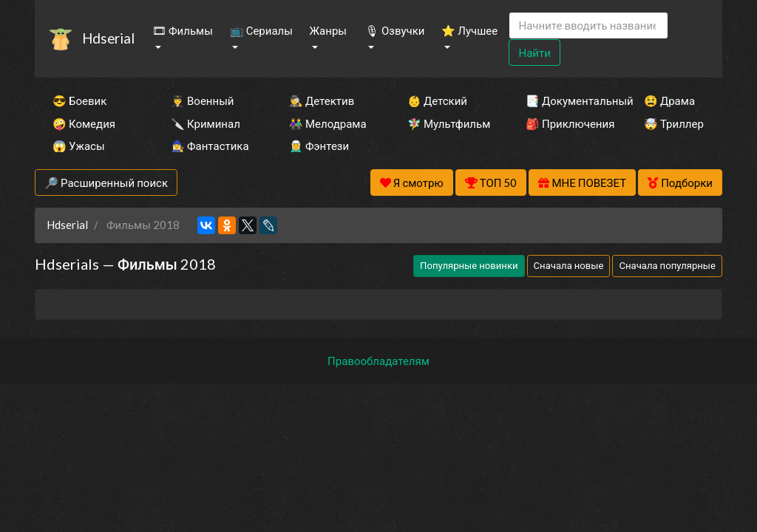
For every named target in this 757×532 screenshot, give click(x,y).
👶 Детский (437, 100)
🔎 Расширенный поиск (106, 183)
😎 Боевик (79, 100)
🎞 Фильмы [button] (183, 30)
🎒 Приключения (565, 123)
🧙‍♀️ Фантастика (210, 146)
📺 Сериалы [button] (261, 30)
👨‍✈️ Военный (202, 100)
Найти (534, 52)
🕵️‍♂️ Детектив (322, 100)
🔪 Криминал (206, 123)
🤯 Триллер (674, 123)
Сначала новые (569, 265)
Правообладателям (378, 361)
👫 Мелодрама (328, 123)
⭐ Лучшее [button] (469, 30)
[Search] (588, 25)
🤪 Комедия (84, 123)
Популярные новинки (469, 265)
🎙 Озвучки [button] (395, 30)
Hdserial (108, 38)
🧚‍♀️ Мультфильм (447, 123)
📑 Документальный (565, 100)
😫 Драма (669, 100)
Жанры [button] (328, 30)
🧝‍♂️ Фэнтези (319, 146)
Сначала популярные (667, 265)
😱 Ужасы (79, 146)
